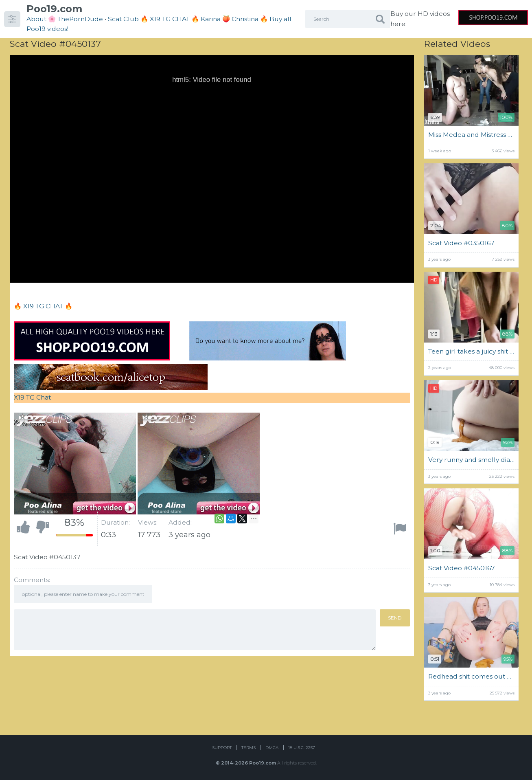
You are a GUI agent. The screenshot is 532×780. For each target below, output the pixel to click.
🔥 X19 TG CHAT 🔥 (171, 19)
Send (395, 618)
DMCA (272, 748)
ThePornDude (80, 19)
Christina (245, 19)
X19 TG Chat (32, 397)
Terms (248, 748)
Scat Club (123, 19)
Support (222, 748)
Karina (211, 19)
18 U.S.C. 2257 (302, 748)
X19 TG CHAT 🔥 (48, 306)
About (36, 19)
